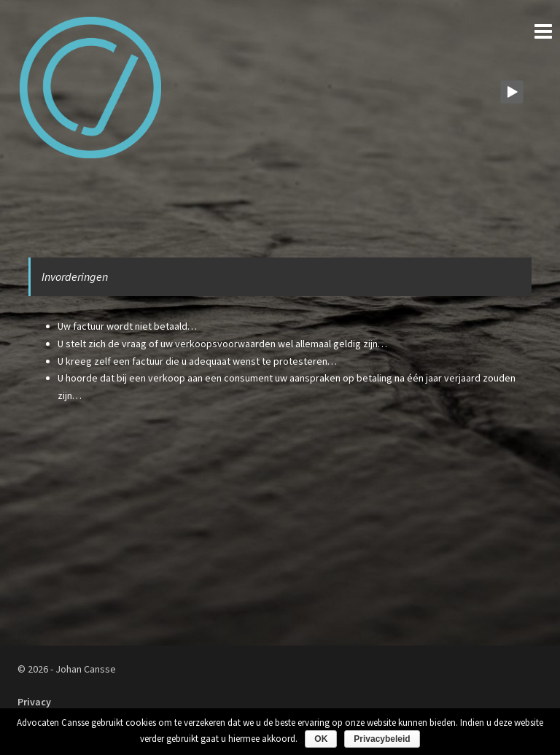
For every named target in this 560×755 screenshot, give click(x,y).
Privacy (34, 702)
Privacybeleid (382, 739)
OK (321, 739)
